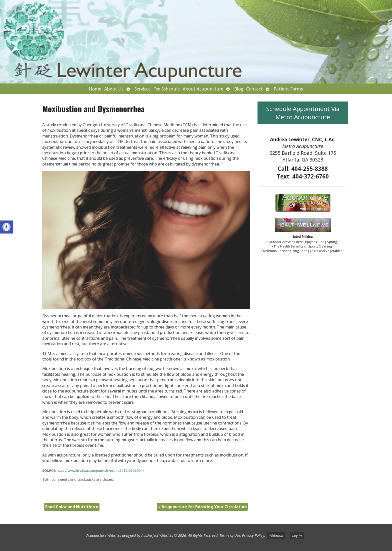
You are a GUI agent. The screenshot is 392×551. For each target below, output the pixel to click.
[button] (6, 227)
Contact (254, 89)
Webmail (276, 535)
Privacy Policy (253, 535)
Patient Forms (288, 89)
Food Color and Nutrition (72, 507)
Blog (239, 89)
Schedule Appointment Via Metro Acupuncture (303, 113)
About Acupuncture (203, 89)
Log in (297, 535)
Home (95, 89)
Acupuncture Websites (104, 535)
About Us (114, 89)
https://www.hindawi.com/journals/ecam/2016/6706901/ (100, 470)
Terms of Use (230, 535)
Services (142, 89)
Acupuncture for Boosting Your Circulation (202, 507)
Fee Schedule (167, 89)
